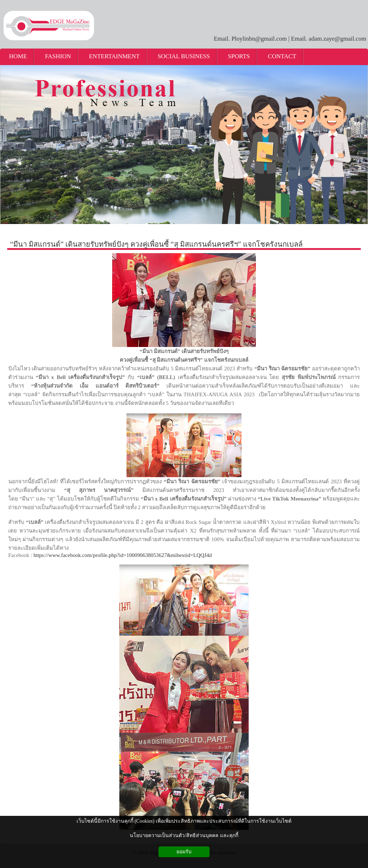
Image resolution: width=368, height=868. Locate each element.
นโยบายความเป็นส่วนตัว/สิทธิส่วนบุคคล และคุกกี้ (184, 835)
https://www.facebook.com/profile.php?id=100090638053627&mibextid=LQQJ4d (123, 555)
